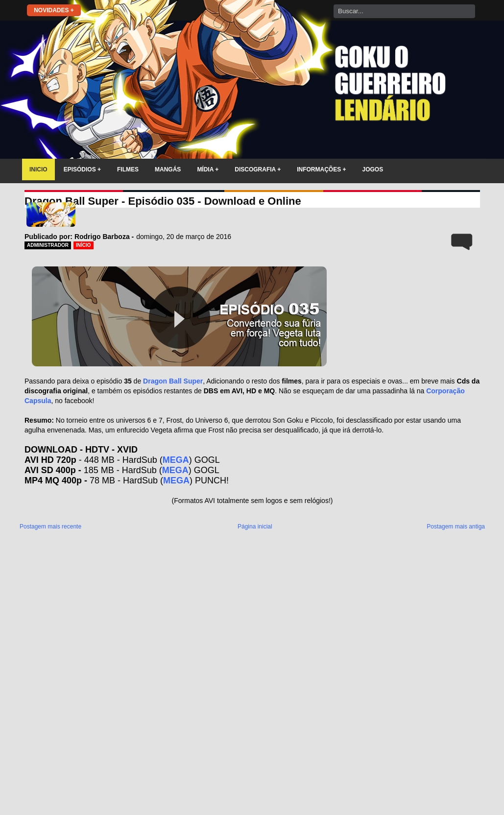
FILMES (128, 169)
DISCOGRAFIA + (258, 169)
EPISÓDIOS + (82, 169)
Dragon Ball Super (173, 381)
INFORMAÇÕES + (321, 169)
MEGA (176, 460)
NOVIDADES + (54, 10)
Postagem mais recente (50, 527)
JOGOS (373, 169)
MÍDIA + (208, 169)
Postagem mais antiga (456, 527)
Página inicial (255, 527)
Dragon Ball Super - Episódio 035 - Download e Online (163, 201)
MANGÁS (168, 169)
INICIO (38, 169)
